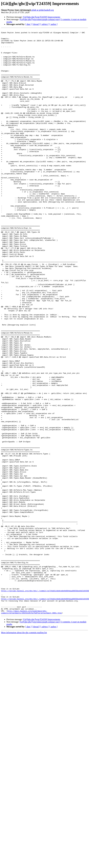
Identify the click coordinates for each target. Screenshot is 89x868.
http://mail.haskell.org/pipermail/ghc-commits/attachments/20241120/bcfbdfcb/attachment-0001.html (31, 729)
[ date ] (28, 24)
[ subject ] (45, 24)
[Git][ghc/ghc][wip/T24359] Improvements (42, 17)
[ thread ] (36, 24)
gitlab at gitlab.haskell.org (43, 10)
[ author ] (54, 24)
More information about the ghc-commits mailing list (24, 749)
